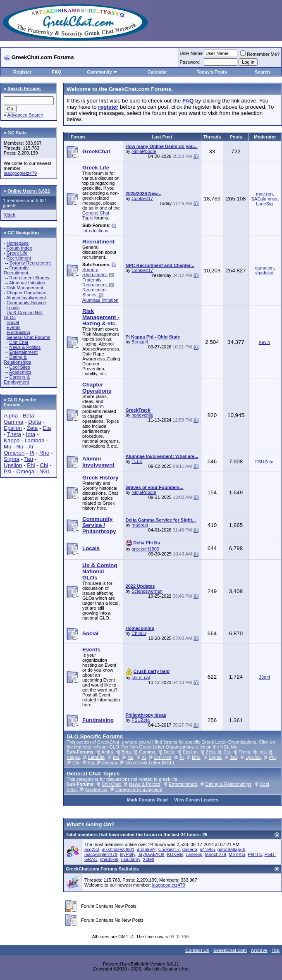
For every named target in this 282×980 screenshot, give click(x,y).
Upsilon (13, 465)
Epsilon (13, 428)
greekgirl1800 (145, 549)
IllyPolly (127, 854)
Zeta (32, 428)
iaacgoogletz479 (20, 173)
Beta (28, 416)
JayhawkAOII (151, 854)
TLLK (137, 461)
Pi (32, 453)
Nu (20, 447)
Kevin (265, 342)
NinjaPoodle (144, 151)
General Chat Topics (93, 774)
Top (276, 950)
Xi (31, 447)
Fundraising (18, 332)
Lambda (34, 440)
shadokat (264, 273)
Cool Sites (19, 367)
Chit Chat (19, 342)
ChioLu (139, 633)
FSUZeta (264, 462)
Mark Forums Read (147, 800)
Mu (8, 447)
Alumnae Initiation (27, 283)
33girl (264, 677)
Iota (31, 434)
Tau (29, 459)
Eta (47, 428)
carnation (264, 268)
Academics (20, 372)
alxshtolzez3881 (118, 849)
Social (13, 322)
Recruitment (19, 258)
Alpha (11, 416)
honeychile (142, 415)
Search (262, 72)
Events (14, 327)
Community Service (26, 303)
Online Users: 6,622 (29, 191)
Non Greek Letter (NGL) (150, 763)
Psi (8, 471)
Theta (14, 434)
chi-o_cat (141, 677)
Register (22, 72)
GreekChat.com (230, 950)
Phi (31, 465)
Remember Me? (260, 54)
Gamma (13, 422)
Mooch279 (216, 854)
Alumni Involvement (26, 298)
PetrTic (255, 854)
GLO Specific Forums (20, 402)
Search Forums (24, 88)
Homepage (18, 243)
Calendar (157, 72)
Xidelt (10, 215)
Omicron (14, 453)
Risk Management (25, 288)
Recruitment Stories (29, 278)
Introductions (95, 231)
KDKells (175, 854)
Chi (44, 465)
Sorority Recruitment (30, 263)
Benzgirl (140, 342)
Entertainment (23, 352)
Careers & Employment (17, 379)
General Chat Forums (29, 337)
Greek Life (17, 253)
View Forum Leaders (196, 800)
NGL (45, 471)
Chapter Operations (26, 293)
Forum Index (19, 248)
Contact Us (197, 950)
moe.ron (264, 194)
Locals (13, 308)
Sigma (12, 459)
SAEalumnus (265, 199)
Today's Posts (212, 72)
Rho (44, 453)
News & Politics (25, 347)
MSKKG (237, 854)
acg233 (92, 849)
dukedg (190, 849)
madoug (140, 525)
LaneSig (264, 204)
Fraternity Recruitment (16, 270)
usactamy (131, 859)
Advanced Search (25, 115)
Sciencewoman (147, 591)
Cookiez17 (142, 198)
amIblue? (146, 849)
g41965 (207, 849)
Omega (25, 471)
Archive (259, 950)
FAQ (57, 72)
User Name (191, 53)
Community (102, 72)
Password (190, 62)
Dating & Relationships (17, 360)
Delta (35, 422)
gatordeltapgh (231, 849)
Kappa (12, 440)
